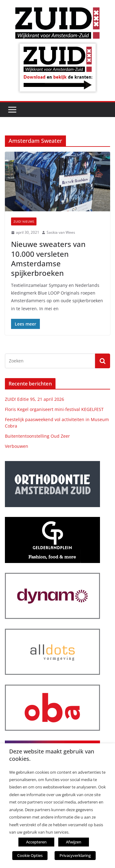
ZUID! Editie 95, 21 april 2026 (34, 399)
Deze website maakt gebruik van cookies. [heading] (52, 755)
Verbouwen (17, 446)
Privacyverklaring (75, 855)
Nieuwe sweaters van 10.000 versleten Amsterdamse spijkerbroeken (48, 258)
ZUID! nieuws (24, 221)
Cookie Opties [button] (30, 855)
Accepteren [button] (36, 842)
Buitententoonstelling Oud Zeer (37, 436)
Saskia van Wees (61, 232)
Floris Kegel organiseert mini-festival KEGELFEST (54, 409)
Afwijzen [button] (74, 842)
